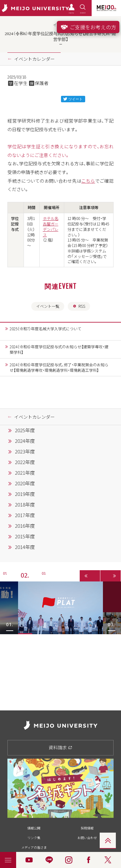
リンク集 (34, 838)
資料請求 (60, 747)
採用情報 (87, 828)
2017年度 (25, 515)
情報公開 (34, 828)
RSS (79, 306)
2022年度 (25, 462)
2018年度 (25, 505)
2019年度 (25, 494)
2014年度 (25, 547)
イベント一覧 (48, 306)
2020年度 (25, 483)
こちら (88, 181)
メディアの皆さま (34, 847)
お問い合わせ (87, 838)
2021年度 (25, 473)
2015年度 (25, 536)
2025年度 (25, 430)
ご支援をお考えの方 (88, 27)
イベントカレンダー (35, 59)
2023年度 (25, 452)
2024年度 (25, 441)
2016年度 (25, 526)
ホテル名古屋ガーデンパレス (51, 226)
